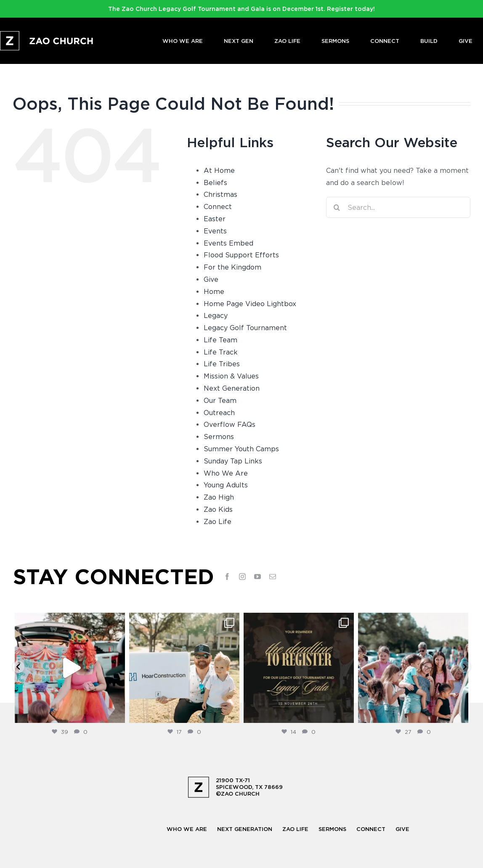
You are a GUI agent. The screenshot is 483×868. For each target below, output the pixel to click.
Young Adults (226, 485)
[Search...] (398, 207)
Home (214, 291)
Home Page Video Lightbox (250, 304)
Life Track (221, 352)
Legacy (216, 315)
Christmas (220, 194)
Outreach (219, 413)
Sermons (219, 437)
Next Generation (232, 388)
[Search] (337, 207)
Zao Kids (218, 509)
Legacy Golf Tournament (245, 328)
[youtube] (257, 577)
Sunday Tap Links (233, 461)
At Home (219, 170)
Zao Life (218, 521)
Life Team (220, 340)
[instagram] (242, 577)
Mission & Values (231, 376)
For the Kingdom (232, 267)
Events (215, 231)
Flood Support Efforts (241, 255)
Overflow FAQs (230, 424)
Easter (215, 219)
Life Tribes (222, 364)
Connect (218, 206)
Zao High (219, 497)
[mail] (273, 577)
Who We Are (226, 473)
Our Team (220, 400)
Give (211, 279)
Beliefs (215, 183)
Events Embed (228, 243)
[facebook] (227, 577)
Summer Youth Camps (241, 449)
